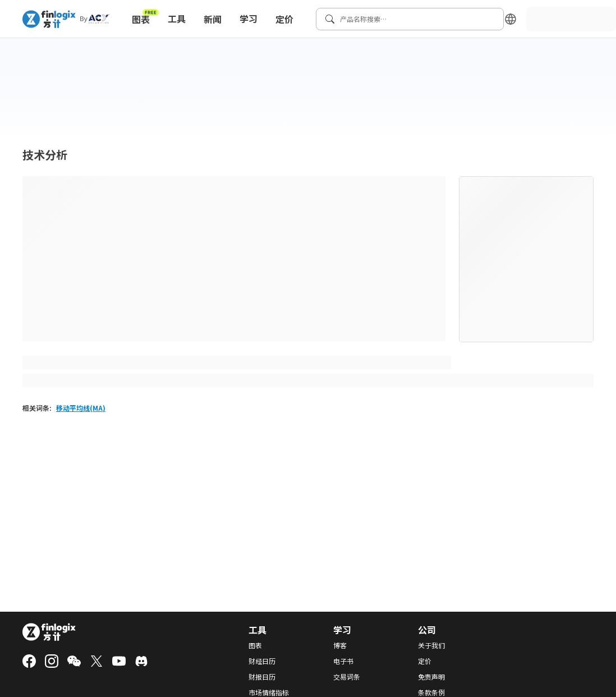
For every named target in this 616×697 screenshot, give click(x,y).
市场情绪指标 (269, 693)
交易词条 (347, 677)
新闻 (213, 19)
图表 (145, 17)
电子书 (343, 661)
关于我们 (431, 645)
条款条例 (431, 693)
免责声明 (431, 677)
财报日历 (262, 677)
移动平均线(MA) (81, 408)
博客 (340, 645)
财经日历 (262, 661)
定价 (284, 19)
